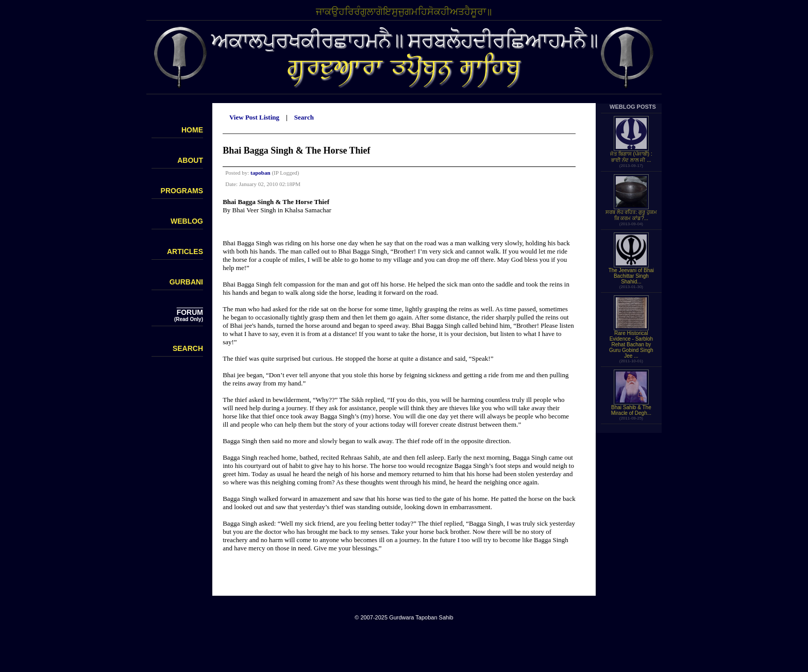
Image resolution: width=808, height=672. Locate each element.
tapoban (260, 173)
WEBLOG (187, 221)
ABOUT (190, 160)
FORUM (190, 312)
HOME (192, 130)
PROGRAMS (182, 191)
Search (304, 117)
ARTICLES (185, 251)
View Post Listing (254, 117)
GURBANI (186, 282)
